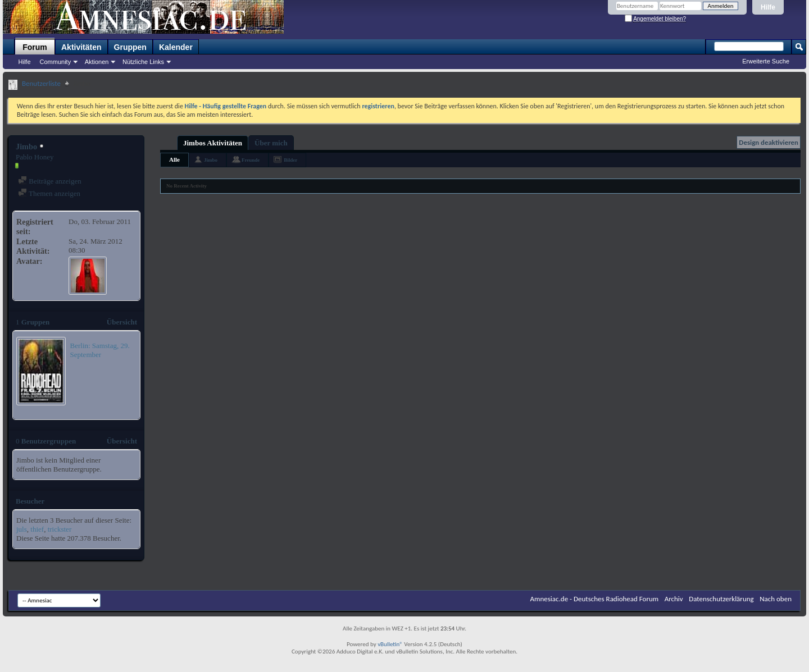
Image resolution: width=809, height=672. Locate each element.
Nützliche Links (143, 62)
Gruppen (130, 47)
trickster (60, 529)
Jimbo (211, 160)
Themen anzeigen (49, 193)
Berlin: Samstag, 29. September (100, 350)
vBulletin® (390, 644)
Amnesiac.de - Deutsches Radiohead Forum (595, 599)
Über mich (271, 143)
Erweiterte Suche (766, 61)
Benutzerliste (41, 83)
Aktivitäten (81, 47)
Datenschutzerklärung (721, 599)
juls (22, 529)
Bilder (290, 160)
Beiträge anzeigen (50, 181)
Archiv (674, 599)
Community (56, 62)
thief (37, 529)
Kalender (176, 47)
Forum (35, 47)
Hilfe (768, 7)
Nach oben (776, 599)
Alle (174, 159)
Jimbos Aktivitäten (213, 143)
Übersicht (122, 322)
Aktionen (97, 62)
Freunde (251, 160)
